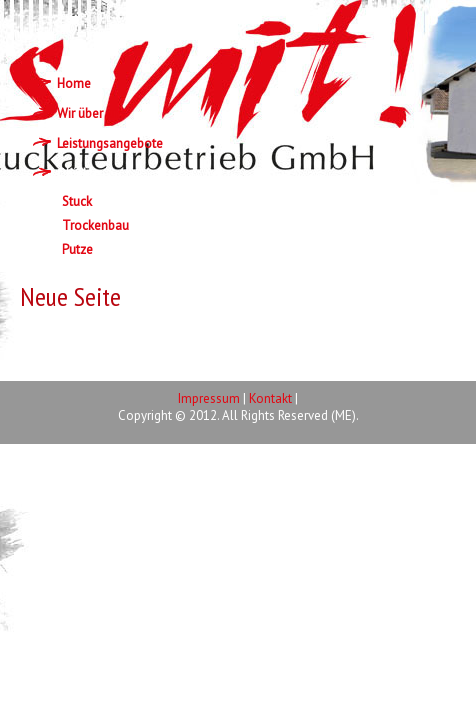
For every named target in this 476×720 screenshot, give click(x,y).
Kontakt (270, 398)
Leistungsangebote (110, 143)
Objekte (78, 173)
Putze (77, 249)
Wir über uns (91, 113)
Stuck (77, 201)
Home (74, 83)
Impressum (209, 398)
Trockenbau (95, 225)
